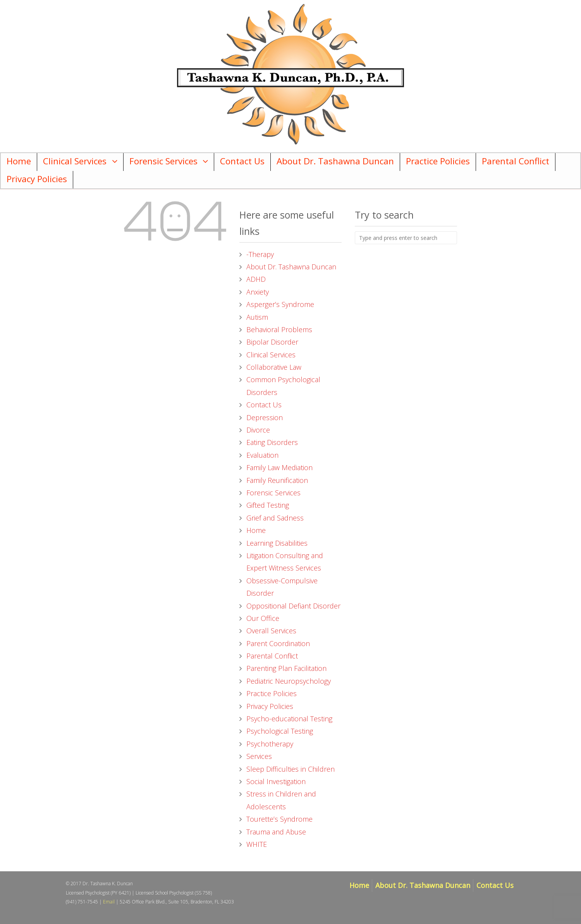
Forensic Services (163, 161)
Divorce (258, 430)
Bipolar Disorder (272, 342)
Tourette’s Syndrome (279, 819)
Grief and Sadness (275, 518)
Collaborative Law (274, 367)
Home (19, 161)
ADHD (256, 279)
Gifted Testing (268, 505)
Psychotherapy (270, 744)
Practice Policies (438, 161)
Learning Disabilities (277, 543)
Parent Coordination (278, 643)
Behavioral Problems (279, 329)
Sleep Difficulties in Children (290, 769)
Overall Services (271, 631)
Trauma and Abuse (276, 832)
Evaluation (262, 455)
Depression (265, 417)
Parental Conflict (516, 161)
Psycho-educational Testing (289, 719)
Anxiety (258, 292)
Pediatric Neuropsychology (289, 681)
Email (109, 902)
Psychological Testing (280, 731)
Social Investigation (276, 781)
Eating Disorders (272, 442)
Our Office (263, 618)
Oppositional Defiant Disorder (293, 606)
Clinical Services (75, 161)
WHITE (257, 844)
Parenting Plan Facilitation (286, 668)
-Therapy (260, 254)
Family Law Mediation (279, 467)
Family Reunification (277, 480)
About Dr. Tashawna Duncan (335, 161)
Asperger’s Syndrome (280, 304)
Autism (257, 317)
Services (259, 756)
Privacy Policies (37, 179)
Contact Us (242, 161)
